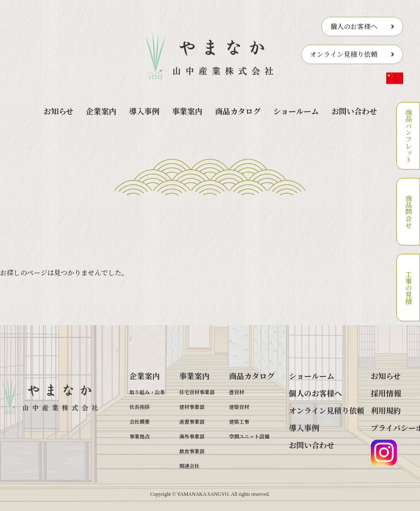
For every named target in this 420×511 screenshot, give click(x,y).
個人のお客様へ (354, 26)
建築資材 (239, 407)
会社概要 (140, 421)
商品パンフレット (408, 136)
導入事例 (144, 111)
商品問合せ (408, 212)
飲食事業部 (192, 451)
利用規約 (386, 410)
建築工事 (239, 421)
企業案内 (101, 111)
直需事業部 (192, 421)
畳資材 (237, 392)
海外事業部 (192, 436)
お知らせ (58, 111)
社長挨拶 (140, 407)
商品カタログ (238, 111)
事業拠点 (140, 436)
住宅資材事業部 (197, 392)
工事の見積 (408, 288)
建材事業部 (192, 407)
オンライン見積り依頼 (344, 54)
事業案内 (187, 111)
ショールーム (296, 111)
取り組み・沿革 (147, 392)
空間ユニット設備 (249, 436)
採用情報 (386, 393)
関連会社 (189, 466)
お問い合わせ (354, 111)
